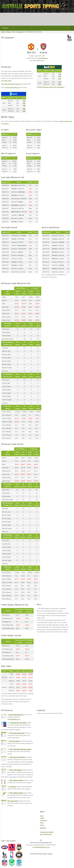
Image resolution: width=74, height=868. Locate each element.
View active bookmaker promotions (11, 84)
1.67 (60, 82)
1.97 (24, 111)
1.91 (60, 79)
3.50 (24, 103)
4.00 (24, 101)
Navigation (38, 28)
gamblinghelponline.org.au (42, 847)
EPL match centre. (6, 81)
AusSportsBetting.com (14, 719)
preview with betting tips (12, 87)
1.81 (24, 109)
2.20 (60, 84)
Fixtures (9, 32)
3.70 (60, 74)
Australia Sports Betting (47, 832)
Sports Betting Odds (46, 834)
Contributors (43, 820)
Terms (42, 823)
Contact (42, 818)
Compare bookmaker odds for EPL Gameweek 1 (51, 87)
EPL (14, 32)
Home (3, 32)
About (42, 816)
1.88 (24, 105)
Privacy (42, 825)
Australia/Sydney (43, 58)
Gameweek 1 (20, 32)
